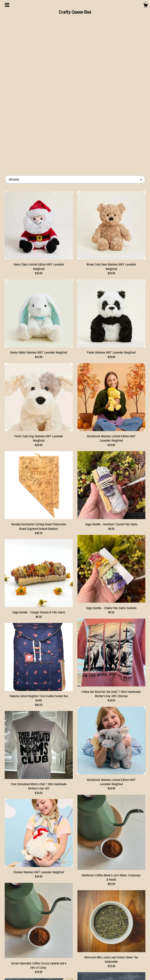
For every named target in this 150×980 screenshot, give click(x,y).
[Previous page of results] (59, 915)
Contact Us (27, 972)
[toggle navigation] (7, 5)
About (27, 959)
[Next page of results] (91, 915)
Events (27, 966)
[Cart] (146, 6)
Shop (27, 953)
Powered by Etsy (123, 966)
